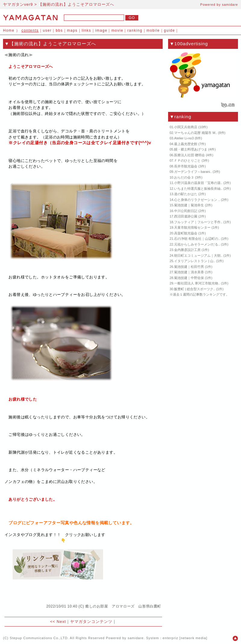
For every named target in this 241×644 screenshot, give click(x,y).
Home (9, 30)
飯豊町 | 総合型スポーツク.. (195, 289)
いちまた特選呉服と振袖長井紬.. (198, 189)
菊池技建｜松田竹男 (189, 267)
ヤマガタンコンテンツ (91, 622)
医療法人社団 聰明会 (189, 155)
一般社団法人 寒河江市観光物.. (197, 283)
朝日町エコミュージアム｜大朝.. (198, 255)
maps (72, 30)
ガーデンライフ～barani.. (193, 172)
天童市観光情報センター (192, 227)
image (101, 30)
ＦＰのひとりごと (187, 160)
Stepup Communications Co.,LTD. (39, 638)
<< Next (58, 622)
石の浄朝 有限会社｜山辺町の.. (197, 239)
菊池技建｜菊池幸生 (189, 205)
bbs (59, 30)
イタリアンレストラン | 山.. (195, 261)
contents (30, 30)
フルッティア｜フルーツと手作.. (198, 222)
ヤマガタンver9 (18, 4)
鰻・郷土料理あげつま (191, 149)
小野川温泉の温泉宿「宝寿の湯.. (198, 183)
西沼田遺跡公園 (186, 216)
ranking (135, 30)
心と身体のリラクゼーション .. (197, 200)
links (86, 30)
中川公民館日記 (186, 211)
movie (117, 30)
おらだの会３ (184, 177)
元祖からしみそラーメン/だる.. (197, 244)
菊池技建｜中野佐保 (189, 278)
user (47, 30)
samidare (230, 5)
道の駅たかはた (186, 194)
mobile (153, 30)
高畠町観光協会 (186, 233)
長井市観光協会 (186, 166)
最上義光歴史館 (186, 144)
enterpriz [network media (184, 638)
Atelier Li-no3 (184, 138)
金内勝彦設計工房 (187, 250)
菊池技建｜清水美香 (189, 272)
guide (169, 30)
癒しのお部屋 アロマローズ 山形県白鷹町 (123, 606)
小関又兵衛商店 (186, 127)
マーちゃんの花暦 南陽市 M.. (196, 133)
